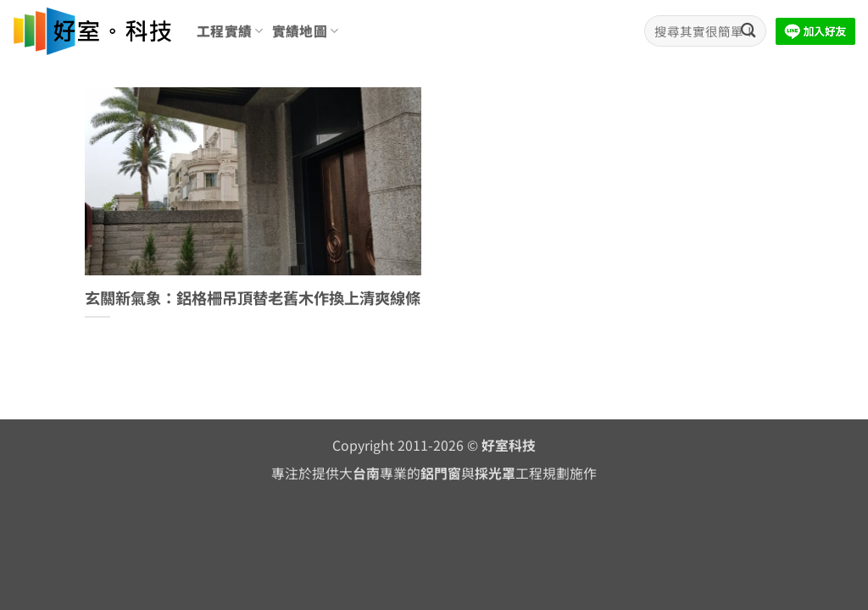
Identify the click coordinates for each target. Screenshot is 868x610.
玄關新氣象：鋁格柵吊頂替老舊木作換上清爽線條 (253, 298)
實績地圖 (306, 31)
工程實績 (230, 31)
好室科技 (509, 445)
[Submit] (748, 31)
